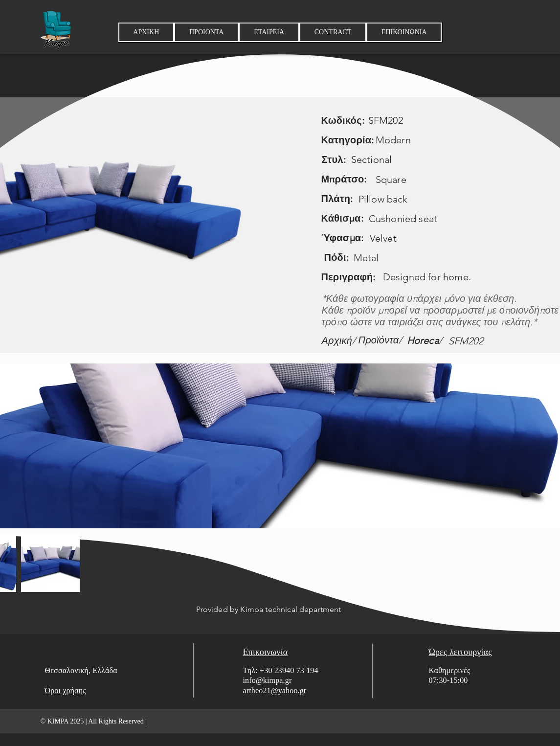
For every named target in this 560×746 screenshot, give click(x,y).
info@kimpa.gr (268, 680)
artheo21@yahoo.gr (275, 690)
